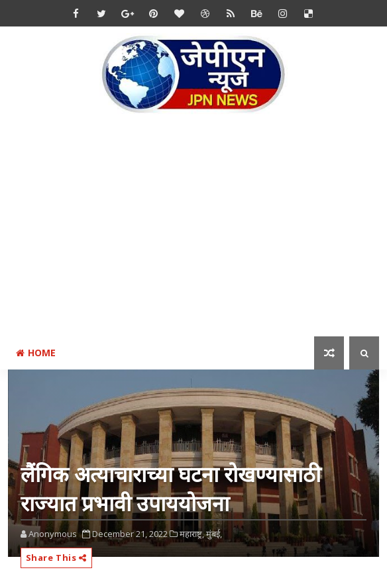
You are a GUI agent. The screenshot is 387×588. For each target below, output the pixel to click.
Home (36, 353)
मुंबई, (214, 534)
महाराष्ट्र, (192, 534)
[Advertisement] (197, 234)
